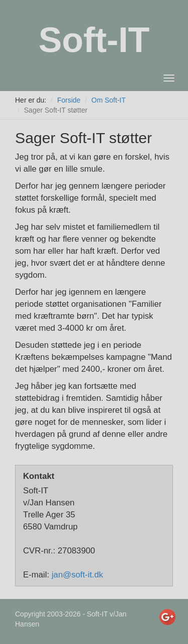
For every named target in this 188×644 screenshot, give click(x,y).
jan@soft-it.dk (77, 575)
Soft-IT (94, 40)
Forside (69, 100)
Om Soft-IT (108, 100)
